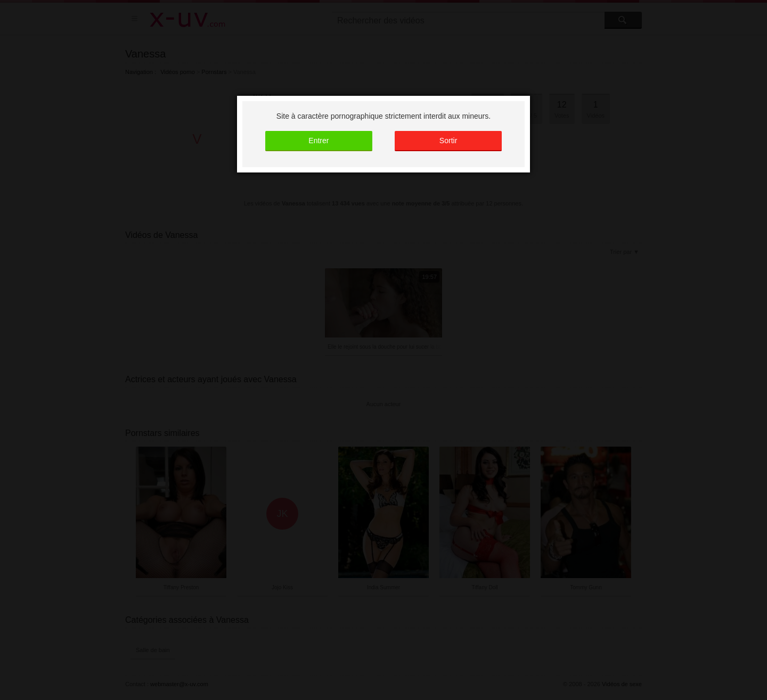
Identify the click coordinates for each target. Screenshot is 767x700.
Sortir (448, 141)
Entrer (319, 141)
